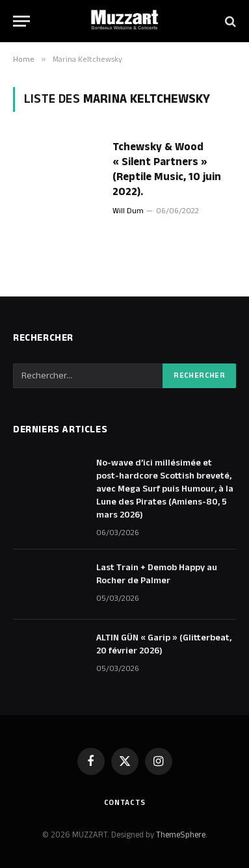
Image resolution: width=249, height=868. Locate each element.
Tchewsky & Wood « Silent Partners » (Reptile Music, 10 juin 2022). (167, 169)
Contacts (125, 803)
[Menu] (21, 21)
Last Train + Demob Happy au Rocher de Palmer (157, 574)
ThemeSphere (181, 835)
